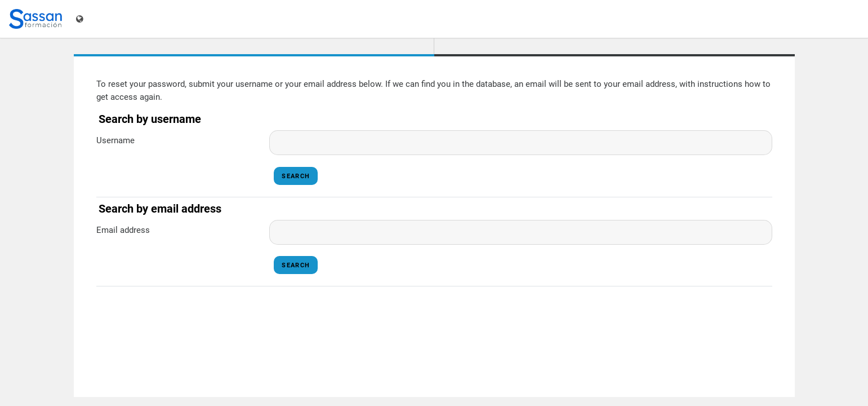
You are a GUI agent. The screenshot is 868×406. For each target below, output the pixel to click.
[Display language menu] (81, 19)
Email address (123, 230)
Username (115, 140)
